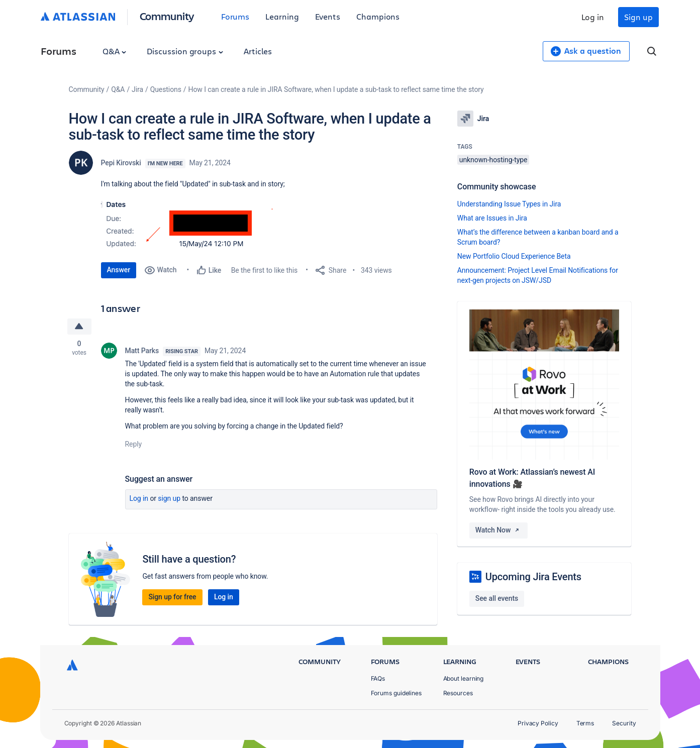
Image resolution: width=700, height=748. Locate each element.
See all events (497, 598)
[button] (197, 223)
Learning (282, 16)
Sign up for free (172, 597)
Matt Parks (142, 351)
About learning (464, 678)
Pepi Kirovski (121, 163)
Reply (134, 444)
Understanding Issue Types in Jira (509, 204)
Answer (119, 270)
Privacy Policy (538, 723)
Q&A (115, 51)
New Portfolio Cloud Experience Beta (514, 256)
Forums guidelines (396, 693)
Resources (458, 693)
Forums (235, 16)
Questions (166, 89)
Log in (593, 17)
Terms (585, 723)
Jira (137, 89)
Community (167, 16)
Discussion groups (185, 51)
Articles (258, 51)
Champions (378, 16)
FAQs (378, 678)
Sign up (638, 17)
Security (624, 723)
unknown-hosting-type (493, 160)
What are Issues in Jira (492, 218)
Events (328, 16)
